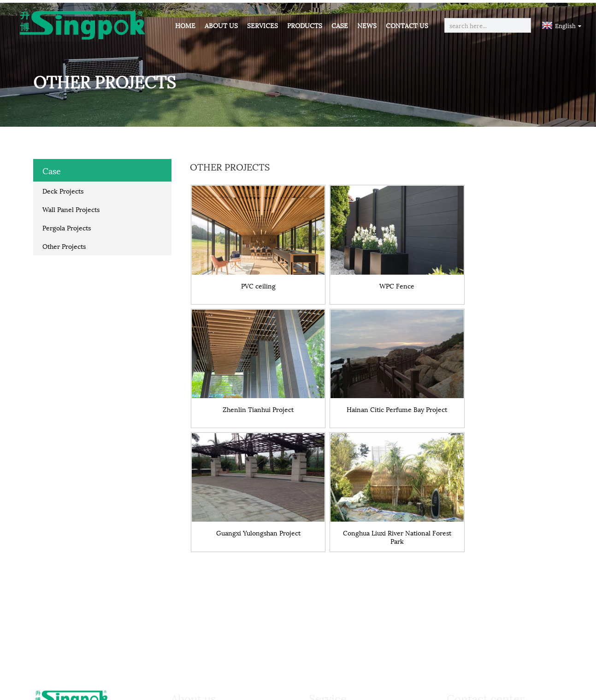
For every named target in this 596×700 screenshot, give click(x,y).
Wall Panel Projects (71, 206)
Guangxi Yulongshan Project (376, 389)
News (367, 25)
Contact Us (407, 25)
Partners (194, 590)
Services (263, 25)
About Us (221, 25)
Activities (195, 616)
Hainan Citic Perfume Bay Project (251, 392)
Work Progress (342, 590)
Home (185, 25)
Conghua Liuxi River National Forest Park (502, 392)
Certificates (199, 603)
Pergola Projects (67, 225)
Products (305, 25)
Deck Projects (63, 188)
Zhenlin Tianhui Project (502, 274)
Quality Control (343, 603)
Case (340, 25)
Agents (329, 616)
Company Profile (207, 577)
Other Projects (64, 243)
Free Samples (339, 577)
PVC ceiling (251, 274)
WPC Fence (376, 274)
